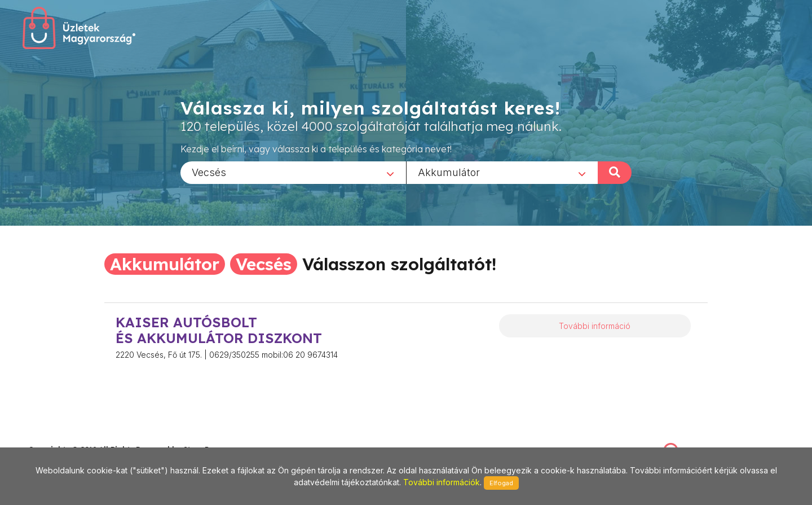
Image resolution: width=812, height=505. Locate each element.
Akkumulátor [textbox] (449, 172)
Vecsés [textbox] (209, 172)
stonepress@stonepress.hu (74, 438)
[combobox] (293, 172)
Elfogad (501, 483)
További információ (595, 326)
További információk (442, 482)
